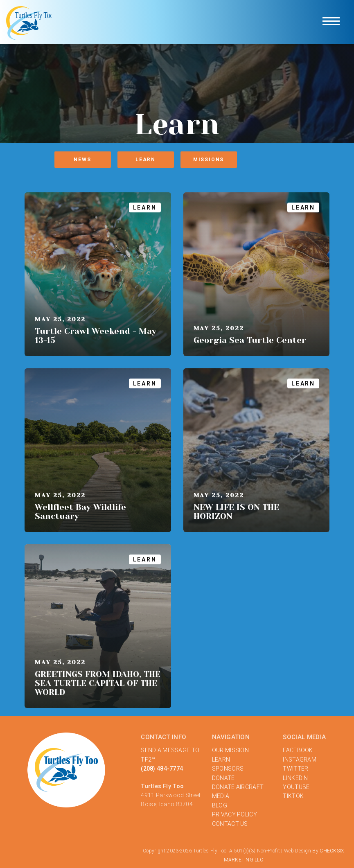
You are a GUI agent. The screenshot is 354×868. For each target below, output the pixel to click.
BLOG (220, 805)
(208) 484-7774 (162, 769)
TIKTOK (293, 796)
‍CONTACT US (230, 824)
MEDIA (221, 796)
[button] (331, 22)
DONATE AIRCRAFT (238, 787)
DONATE (223, 778)
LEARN (221, 760)
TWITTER (295, 769)
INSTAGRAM (300, 760)
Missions (209, 160)
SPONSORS (228, 769)
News (82, 160)
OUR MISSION (230, 750)
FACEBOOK (298, 750)
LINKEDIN (295, 778)
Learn (145, 160)
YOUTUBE (296, 787)
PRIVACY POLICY (234, 814)
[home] (30, 22)
